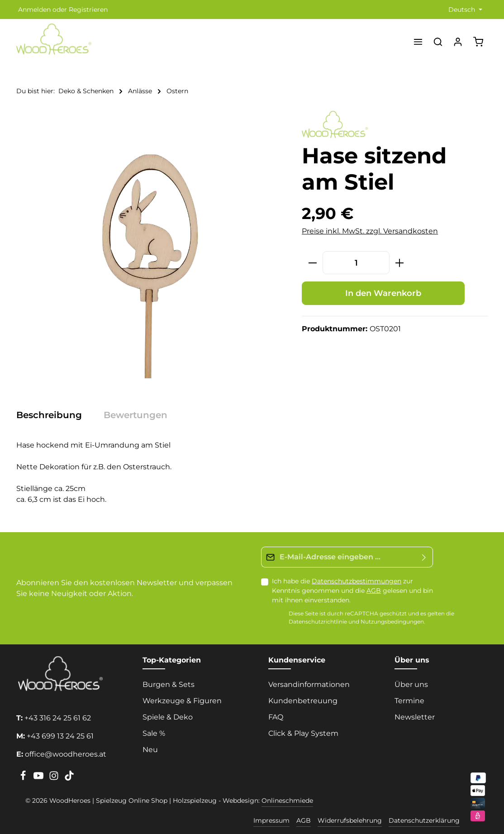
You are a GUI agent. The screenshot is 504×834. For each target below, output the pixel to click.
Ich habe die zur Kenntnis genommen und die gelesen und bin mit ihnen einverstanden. (352, 591)
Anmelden (34, 10)
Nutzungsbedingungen (392, 622)
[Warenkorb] (478, 42)
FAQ (276, 717)
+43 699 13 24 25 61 (60, 736)
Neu (150, 750)
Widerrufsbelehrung (350, 820)
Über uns (411, 684)
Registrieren (88, 10)
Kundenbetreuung (303, 701)
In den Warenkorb (383, 293)
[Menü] (418, 42)
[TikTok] (69, 778)
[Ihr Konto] (458, 42)
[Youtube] (39, 778)
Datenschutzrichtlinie (318, 622)
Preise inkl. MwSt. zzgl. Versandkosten (370, 231)
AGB (374, 591)
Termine (409, 701)
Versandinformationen (309, 684)
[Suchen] (438, 42)
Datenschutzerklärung (424, 820)
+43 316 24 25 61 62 (58, 718)
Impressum (271, 820)
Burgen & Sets (169, 684)
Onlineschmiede (287, 801)
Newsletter (415, 717)
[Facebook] (24, 778)
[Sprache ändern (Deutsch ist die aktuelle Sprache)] (464, 10)
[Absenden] (424, 557)
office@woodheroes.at (66, 754)
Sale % (154, 733)
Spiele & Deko (168, 717)
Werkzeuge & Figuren (182, 701)
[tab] (54, 415)
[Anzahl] (356, 263)
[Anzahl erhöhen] (400, 263)
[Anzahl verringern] (312, 263)
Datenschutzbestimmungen (357, 581)
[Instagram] (55, 778)
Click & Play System (303, 733)
